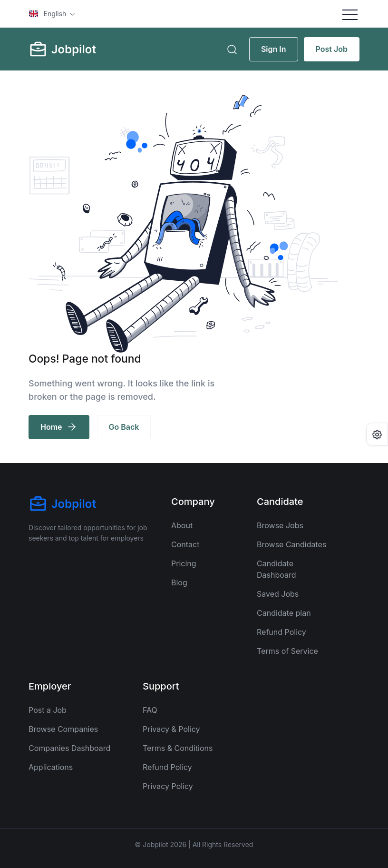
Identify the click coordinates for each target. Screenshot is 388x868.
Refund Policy (281, 632)
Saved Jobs (278, 594)
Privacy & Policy (171, 729)
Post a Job (48, 710)
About (182, 525)
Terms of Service (287, 651)
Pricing (184, 563)
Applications (51, 767)
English (48, 14)
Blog (179, 582)
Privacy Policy (168, 786)
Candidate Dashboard (276, 569)
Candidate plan (284, 613)
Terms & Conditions (178, 748)
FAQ (150, 710)
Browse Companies (63, 729)
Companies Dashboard (69, 748)
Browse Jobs (280, 525)
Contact (185, 544)
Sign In (274, 49)
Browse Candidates (291, 544)
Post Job (332, 49)
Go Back (124, 427)
